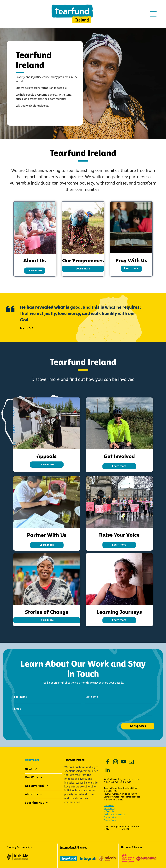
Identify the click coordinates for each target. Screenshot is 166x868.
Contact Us (109, 806)
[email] (131, 762)
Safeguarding (110, 812)
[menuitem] (44, 769)
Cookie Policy (110, 820)
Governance (109, 809)
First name (21, 697)
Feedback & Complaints (114, 815)
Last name (92, 697)
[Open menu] (153, 14)
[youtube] (123, 762)
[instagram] (115, 762)
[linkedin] (107, 770)
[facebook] (107, 762)
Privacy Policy (110, 817)
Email (18, 709)
